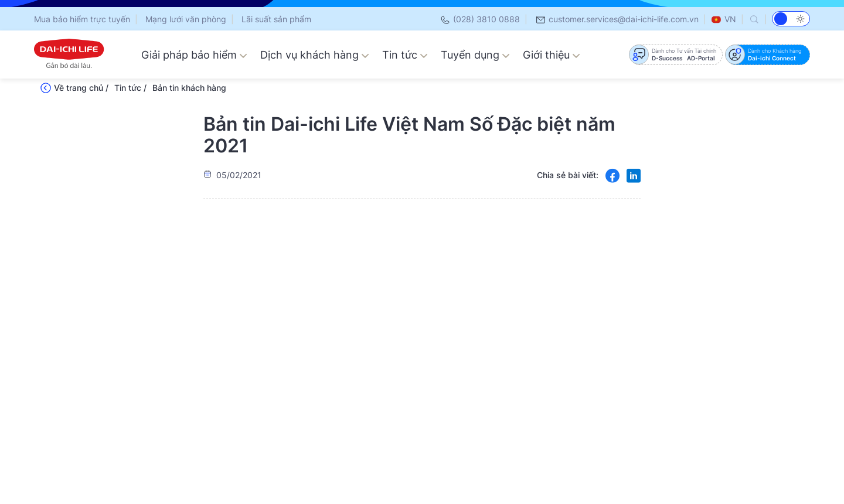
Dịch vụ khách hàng (315, 55)
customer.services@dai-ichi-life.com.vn (617, 19)
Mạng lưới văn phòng (186, 19)
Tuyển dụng (475, 55)
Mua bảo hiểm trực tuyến (82, 19)
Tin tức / (130, 88)
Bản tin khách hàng (189, 88)
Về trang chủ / (81, 88)
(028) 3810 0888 (480, 19)
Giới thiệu (552, 55)
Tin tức (405, 55)
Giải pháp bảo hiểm (194, 55)
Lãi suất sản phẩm (276, 19)
